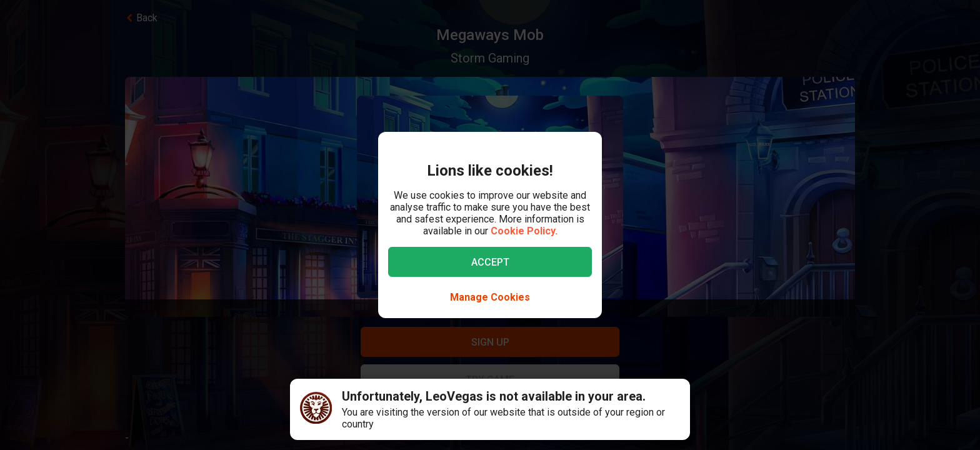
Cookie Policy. (524, 231)
